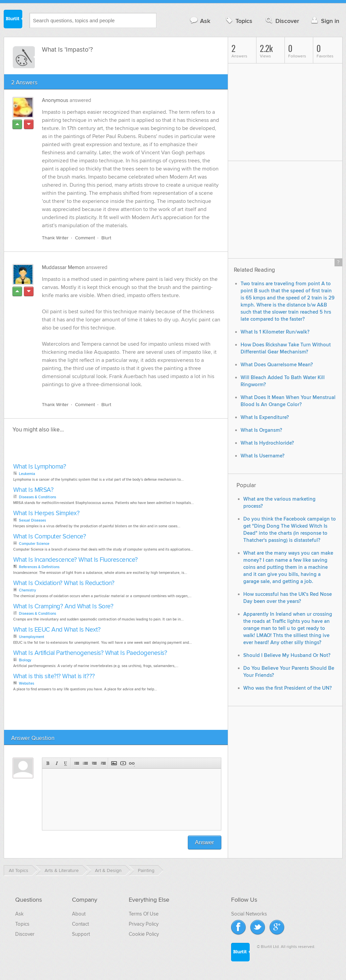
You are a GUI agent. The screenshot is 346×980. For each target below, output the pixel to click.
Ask (200, 21)
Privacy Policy (144, 924)
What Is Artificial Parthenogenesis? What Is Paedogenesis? (90, 653)
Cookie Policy (144, 934)
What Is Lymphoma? (40, 467)
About (79, 914)
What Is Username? (263, 456)
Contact (80, 924)
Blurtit (13, 20)
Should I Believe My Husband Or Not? (287, 655)
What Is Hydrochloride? (267, 443)
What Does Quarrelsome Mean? (277, 365)
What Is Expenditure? (265, 417)
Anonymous (55, 100)
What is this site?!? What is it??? (54, 676)
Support (81, 934)
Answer (205, 842)
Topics (238, 21)
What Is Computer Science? (50, 537)
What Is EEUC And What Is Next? (57, 630)
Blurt (106, 238)
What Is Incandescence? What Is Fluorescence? (76, 560)
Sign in (325, 21)
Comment (85, 238)
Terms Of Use (144, 914)
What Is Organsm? (261, 430)
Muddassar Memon (63, 267)
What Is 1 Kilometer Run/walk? (275, 332)
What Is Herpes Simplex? (46, 513)
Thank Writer (55, 238)
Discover (282, 21)
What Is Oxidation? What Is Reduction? (64, 583)
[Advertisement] (89, 450)
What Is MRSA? (33, 490)
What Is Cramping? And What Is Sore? (63, 606)
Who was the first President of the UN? (288, 688)
